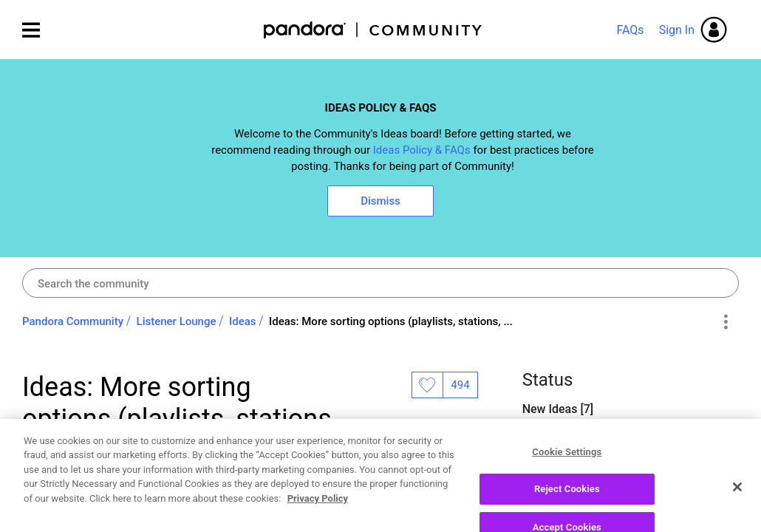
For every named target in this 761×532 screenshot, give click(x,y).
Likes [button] (427, 385)
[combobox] (380, 283)
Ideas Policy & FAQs (422, 150)
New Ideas (552, 409)
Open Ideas (553, 447)
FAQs (630, 30)
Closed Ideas (558, 486)
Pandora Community (373, 30)
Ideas (243, 321)
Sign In (677, 30)
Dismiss (380, 201)
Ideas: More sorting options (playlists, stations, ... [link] (391, 321)
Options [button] (725, 322)
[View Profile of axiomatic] (101, 490)
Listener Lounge (177, 321)
